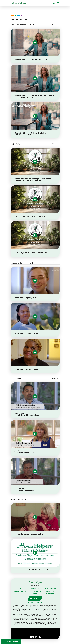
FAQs (20, 588)
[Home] (19, 3)
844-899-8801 (35, 585)
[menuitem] (26, 633)
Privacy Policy (38, 633)
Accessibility (26, 633)
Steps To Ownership (50, 589)
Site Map (32, 633)
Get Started (35, 598)
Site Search (44, 633)
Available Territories (20, 592)
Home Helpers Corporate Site (50, 592)
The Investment (35, 589)
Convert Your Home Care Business (35, 592)
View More (56, 25)
